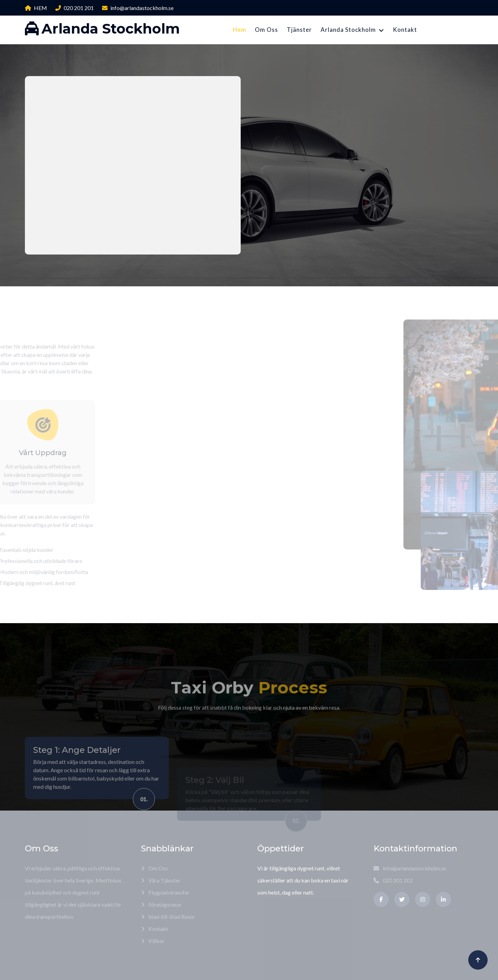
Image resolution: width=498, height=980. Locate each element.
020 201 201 (75, 8)
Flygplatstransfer (165, 892)
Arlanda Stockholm (348, 30)
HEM (36, 8)
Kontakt (405, 30)
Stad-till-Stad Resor (168, 917)
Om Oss (266, 30)
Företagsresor (162, 904)
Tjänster (299, 30)
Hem (239, 30)
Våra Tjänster (161, 880)
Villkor (153, 941)
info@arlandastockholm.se (138, 8)
